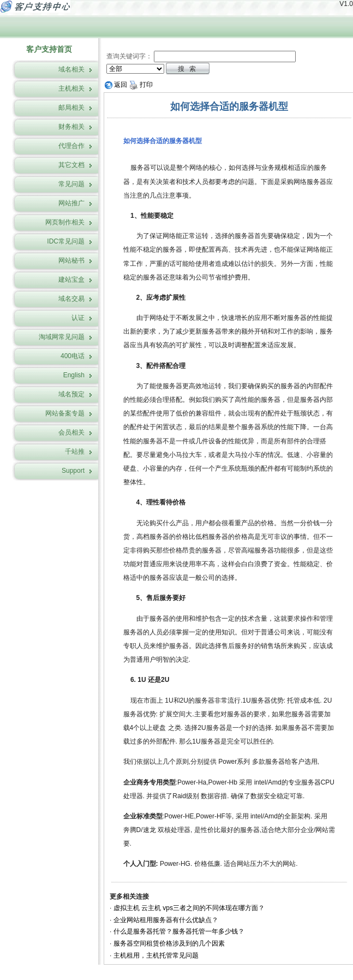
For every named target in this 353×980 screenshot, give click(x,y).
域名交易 (71, 299)
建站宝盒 (71, 280)
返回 (116, 85)
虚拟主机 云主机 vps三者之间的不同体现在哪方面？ (189, 908)
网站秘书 (71, 260)
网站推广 (71, 203)
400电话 (73, 356)
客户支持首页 (49, 49)
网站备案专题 (65, 413)
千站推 (75, 452)
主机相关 (71, 88)
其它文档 (71, 165)
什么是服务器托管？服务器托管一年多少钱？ (179, 931)
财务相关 (71, 127)
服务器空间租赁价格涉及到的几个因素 (169, 943)
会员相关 (71, 432)
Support (73, 471)
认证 (78, 318)
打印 (141, 85)
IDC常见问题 (66, 241)
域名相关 (71, 69)
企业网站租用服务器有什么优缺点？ (166, 920)
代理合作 (71, 146)
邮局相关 (71, 108)
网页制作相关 (65, 222)
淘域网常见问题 (62, 337)
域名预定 (71, 394)
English (74, 375)
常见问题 (71, 184)
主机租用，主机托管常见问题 (156, 955)
